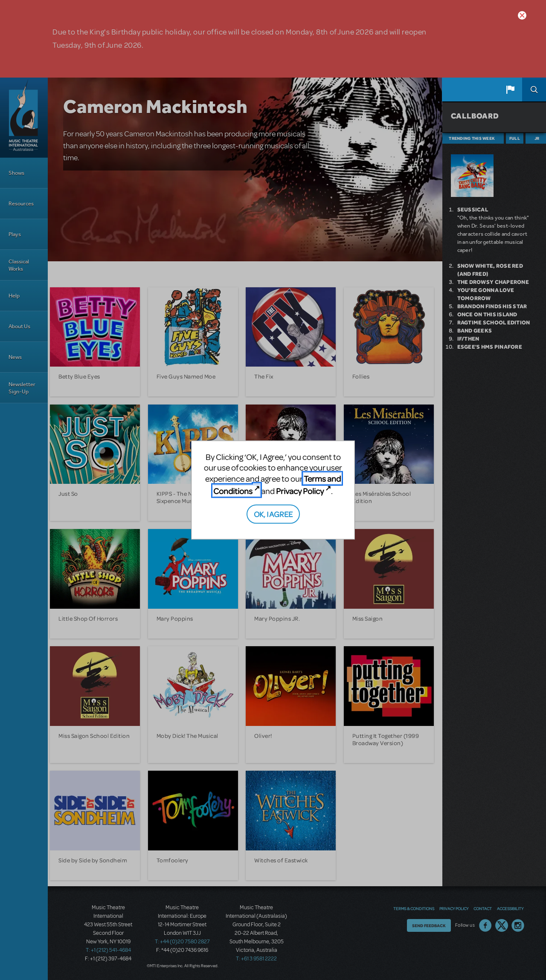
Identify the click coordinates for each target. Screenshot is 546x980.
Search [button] (534, 90)
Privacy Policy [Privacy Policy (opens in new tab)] (300, 491)
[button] (510, 90)
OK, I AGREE (273, 513)
